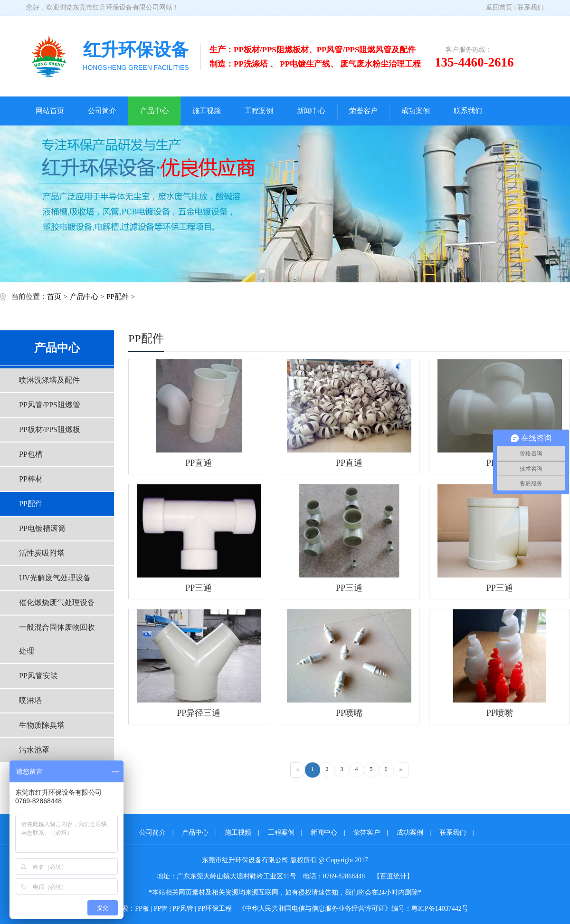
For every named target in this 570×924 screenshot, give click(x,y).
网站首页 (50, 111)
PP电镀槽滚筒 (42, 528)
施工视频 (207, 111)
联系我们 (531, 7)
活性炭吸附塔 (42, 553)
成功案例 (416, 111)
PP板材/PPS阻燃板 (50, 429)
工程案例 (259, 111)
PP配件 (118, 297)
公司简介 (102, 111)
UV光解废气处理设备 (55, 578)
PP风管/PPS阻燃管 (50, 405)
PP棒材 (31, 479)
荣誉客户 (363, 111)
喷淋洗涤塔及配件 (49, 380)
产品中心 (154, 111)
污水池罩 (34, 750)
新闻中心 (311, 111)
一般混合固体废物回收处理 (57, 639)
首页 (54, 297)
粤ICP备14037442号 (440, 909)
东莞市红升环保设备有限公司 (116, 7)
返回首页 (499, 7)
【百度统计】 (393, 876)
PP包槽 (31, 454)
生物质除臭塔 (42, 725)
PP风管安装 (38, 676)
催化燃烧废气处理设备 (57, 602)
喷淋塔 (30, 700)
